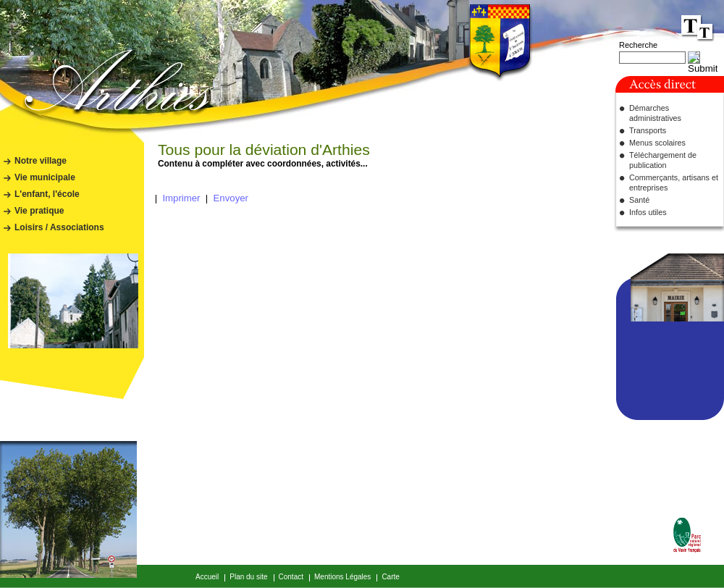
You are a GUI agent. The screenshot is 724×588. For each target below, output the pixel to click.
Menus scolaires (657, 143)
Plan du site (248, 577)
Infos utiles (648, 212)
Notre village (41, 161)
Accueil (207, 577)
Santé (639, 200)
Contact (291, 577)
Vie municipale (45, 177)
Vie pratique (39, 211)
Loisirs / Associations (59, 227)
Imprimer (181, 198)
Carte (390, 577)
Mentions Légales (342, 577)
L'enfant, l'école (47, 194)
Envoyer (231, 198)
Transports (648, 130)
